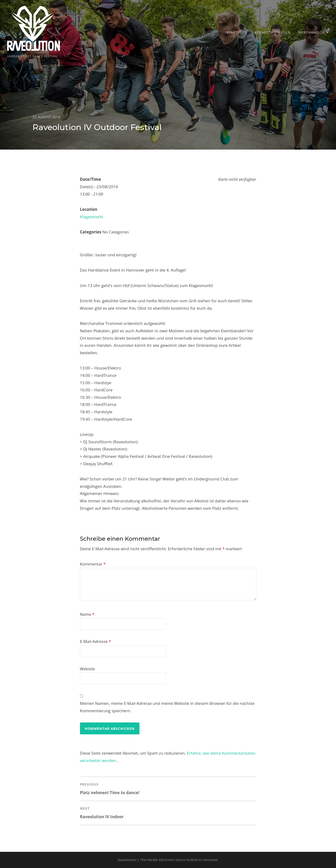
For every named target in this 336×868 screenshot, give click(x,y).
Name (87, 614)
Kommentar (93, 564)
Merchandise (311, 32)
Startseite (237, 32)
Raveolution (34, 47)
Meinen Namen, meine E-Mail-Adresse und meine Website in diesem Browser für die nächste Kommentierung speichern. (167, 707)
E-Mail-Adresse (96, 641)
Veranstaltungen (273, 32)
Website (88, 669)
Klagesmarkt (92, 217)
